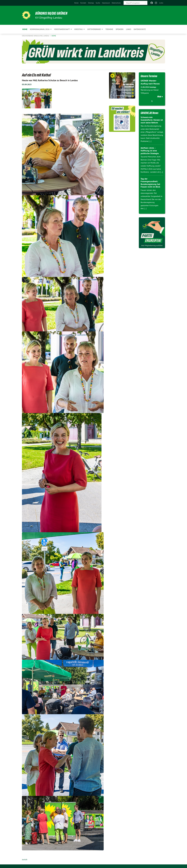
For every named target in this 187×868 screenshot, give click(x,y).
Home (76, 3)
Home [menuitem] (25, 29)
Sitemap (91, 3)
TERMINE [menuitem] (109, 29)
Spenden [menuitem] (120, 29)
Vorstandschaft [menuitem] (62, 29)
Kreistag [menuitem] (79, 29)
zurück (25, 859)
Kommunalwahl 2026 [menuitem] (40, 29)
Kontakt (83, 3)
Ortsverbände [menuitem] (94, 29)
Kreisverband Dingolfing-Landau (36, 36)
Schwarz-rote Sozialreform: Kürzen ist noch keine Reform (152, 120)
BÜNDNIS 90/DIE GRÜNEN (51, 13)
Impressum (106, 3)
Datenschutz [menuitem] (140, 29)
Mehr (159, 97)
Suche (98, 3)
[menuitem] (76, 3)
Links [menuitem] (161, 3)
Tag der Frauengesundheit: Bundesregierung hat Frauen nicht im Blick (150, 183)
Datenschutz (116, 3)
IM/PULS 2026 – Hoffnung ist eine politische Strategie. (150, 151)
